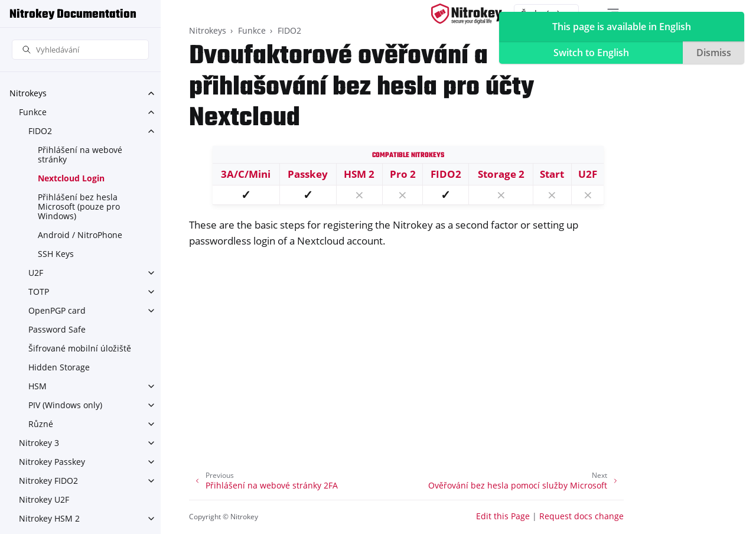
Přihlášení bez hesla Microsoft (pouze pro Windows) (79, 206)
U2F (36, 273)
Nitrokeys (28, 93)
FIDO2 (40, 131)
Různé (41, 424)
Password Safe (57, 329)
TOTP (39, 292)
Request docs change (581, 516)
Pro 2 (403, 174)
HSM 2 (359, 174)
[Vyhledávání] (80, 50)
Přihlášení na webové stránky (80, 154)
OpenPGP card (57, 310)
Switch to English (591, 53)
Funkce (33, 112)
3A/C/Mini (246, 174)
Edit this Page (503, 516)
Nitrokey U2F (44, 499)
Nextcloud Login (71, 178)
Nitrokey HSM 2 (49, 518)
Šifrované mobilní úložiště (80, 348)
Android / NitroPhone (80, 235)
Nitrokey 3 (39, 443)
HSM (38, 386)
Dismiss (714, 53)
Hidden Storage (59, 367)
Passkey (308, 174)
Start (552, 174)
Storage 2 (501, 174)
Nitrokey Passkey (52, 462)
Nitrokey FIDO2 (48, 481)
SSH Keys (56, 254)
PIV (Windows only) (65, 405)
